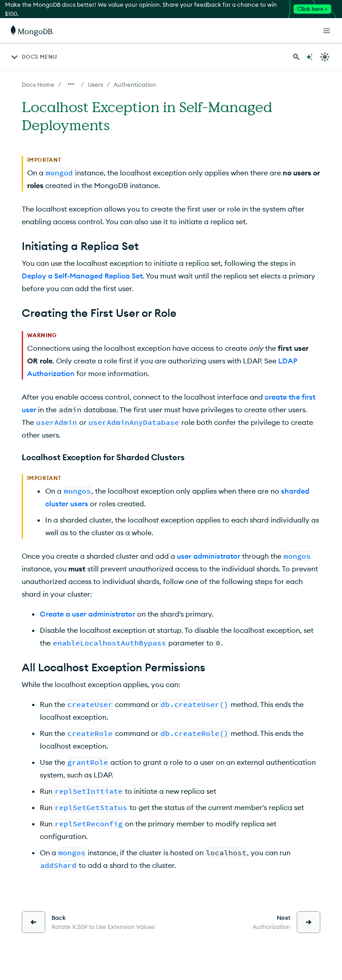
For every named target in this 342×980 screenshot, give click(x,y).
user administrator (209, 556)
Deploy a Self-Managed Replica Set (82, 276)
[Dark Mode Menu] (325, 57)
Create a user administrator (88, 614)
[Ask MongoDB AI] (309, 57)
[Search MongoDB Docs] (296, 57)
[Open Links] (327, 31)
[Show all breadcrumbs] (71, 84)
